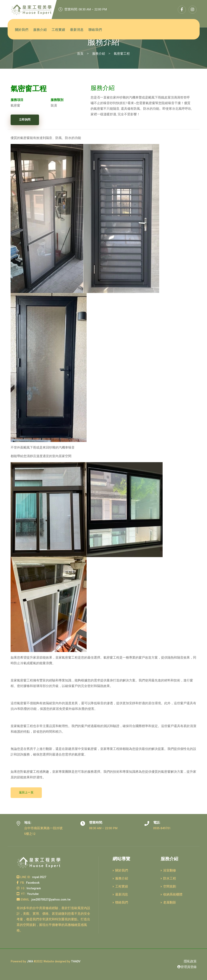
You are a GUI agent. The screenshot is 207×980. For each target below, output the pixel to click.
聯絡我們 (95, 30)
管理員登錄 (187, 967)
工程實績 (58, 30)
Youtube (32, 894)
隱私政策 (190, 961)
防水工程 (168, 879)
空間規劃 (168, 887)
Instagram (33, 888)
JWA (30, 961)
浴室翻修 (168, 871)
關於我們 (22, 30)
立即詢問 (25, 120)
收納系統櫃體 (171, 895)
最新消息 (77, 30)
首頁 (80, 54)
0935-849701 (162, 828)
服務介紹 (40, 30)
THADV (76, 961)
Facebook (32, 883)
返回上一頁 (26, 793)
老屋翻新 (168, 903)
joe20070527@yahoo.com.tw (51, 900)
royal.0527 (39, 877)
